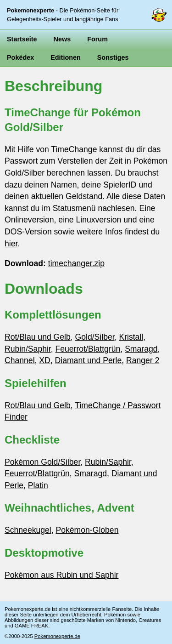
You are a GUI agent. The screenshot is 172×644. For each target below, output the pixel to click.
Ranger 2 (143, 360)
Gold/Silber (95, 337)
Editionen (66, 57)
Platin (38, 485)
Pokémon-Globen (87, 530)
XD (44, 360)
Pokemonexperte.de (57, 636)
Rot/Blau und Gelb (38, 337)
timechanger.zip (76, 263)
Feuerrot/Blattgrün (88, 349)
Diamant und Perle (89, 360)
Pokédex (20, 57)
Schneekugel (28, 530)
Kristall (131, 337)
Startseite (22, 39)
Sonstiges (113, 57)
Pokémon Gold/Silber (42, 462)
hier (11, 244)
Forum (97, 39)
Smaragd (141, 349)
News (62, 39)
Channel (20, 360)
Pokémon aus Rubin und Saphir (61, 575)
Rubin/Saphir (28, 349)
